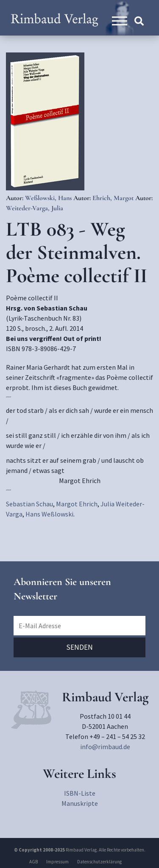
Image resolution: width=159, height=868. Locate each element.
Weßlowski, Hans (49, 198)
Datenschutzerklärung (99, 862)
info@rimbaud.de (105, 747)
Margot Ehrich (77, 504)
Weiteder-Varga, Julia (35, 208)
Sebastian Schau (29, 504)
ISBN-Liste (80, 793)
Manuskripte (80, 803)
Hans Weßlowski (49, 514)
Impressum (57, 862)
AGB (33, 862)
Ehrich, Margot (114, 198)
